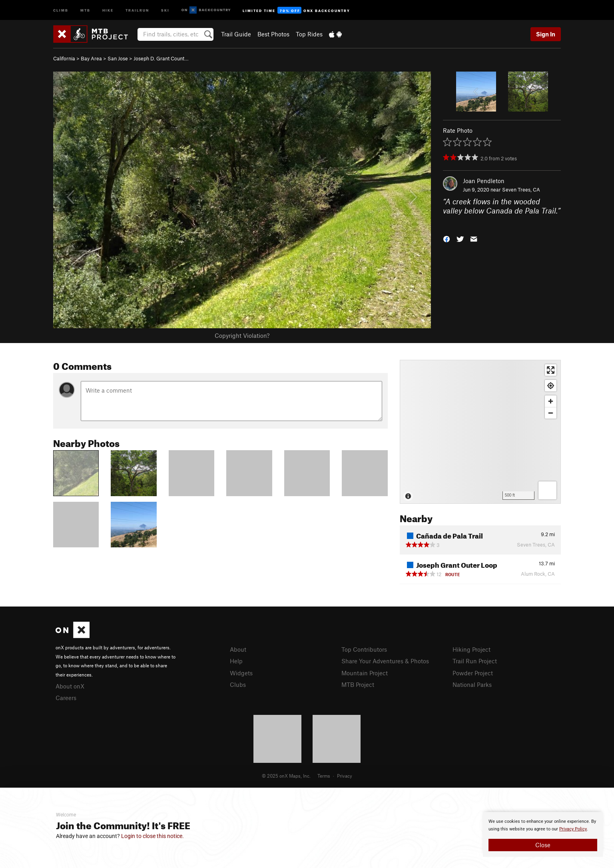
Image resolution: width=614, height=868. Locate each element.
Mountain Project (365, 673)
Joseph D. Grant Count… (161, 58)
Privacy (345, 776)
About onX (70, 686)
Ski (165, 10)
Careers (66, 698)
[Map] (480, 432)
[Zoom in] (551, 401)
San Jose (118, 58)
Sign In (546, 34)
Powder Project (473, 673)
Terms (324, 776)
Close (543, 845)
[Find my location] (551, 386)
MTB (85, 10)
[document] (543, 834)
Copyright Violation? (242, 335)
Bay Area (91, 58)
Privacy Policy (573, 829)
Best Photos (273, 34)
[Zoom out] (551, 413)
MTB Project (358, 684)
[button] (447, 238)
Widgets (241, 673)
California (64, 58)
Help (236, 661)
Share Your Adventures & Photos (385, 661)
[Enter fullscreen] (551, 370)
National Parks (472, 684)
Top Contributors (364, 649)
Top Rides (309, 34)
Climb (61, 10)
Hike (108, 10)
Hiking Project (471, 649)
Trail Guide (236, 34)
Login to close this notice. (153, 836)
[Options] (547, 490)
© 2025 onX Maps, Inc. (286, 776)
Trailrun (137, 10)
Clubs (238, 684)
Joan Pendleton (484, 181)
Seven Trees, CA (521, 190)
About (238, 649)
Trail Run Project (475, 661)
